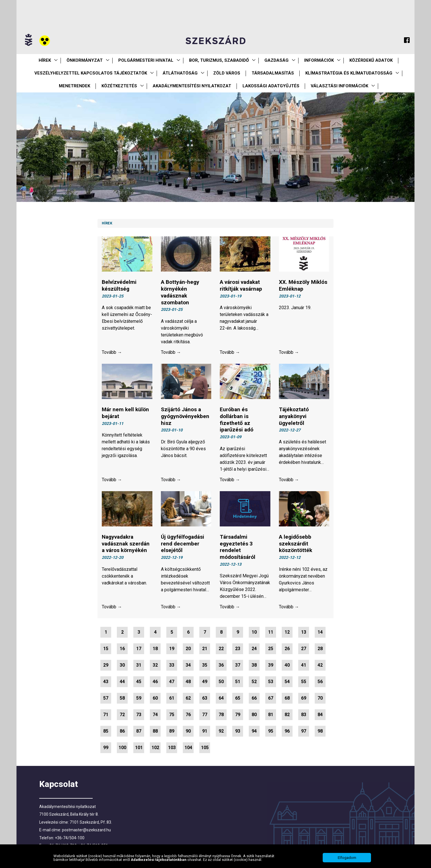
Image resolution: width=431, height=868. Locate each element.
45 (139, 682)
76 (188, 715)
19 (172, 649)
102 (155, 748)
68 (287, 698)
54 (287, 682)
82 (287, 715)
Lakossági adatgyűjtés (271, 86)
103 (172, 748)
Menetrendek (74, 86)
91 (205, 731)
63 (205, 698)
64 (221, 698)
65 (238, 698)
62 (188, 698)
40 (287, 665)
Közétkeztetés (119, 86)
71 (106, 715)
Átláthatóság (180, 73)
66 (254, 698)
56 (320, 682)
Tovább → (112, 352)
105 (205, 748)
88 (155, 731)
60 (155, 698)
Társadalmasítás (273, 73)
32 (155, 665)
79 (238, 715)
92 (221, 731)
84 (320, 715)
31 (139, 665)
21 (205, 649)
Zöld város (227, 73)
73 (139, 715)
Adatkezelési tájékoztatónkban (159, 860)
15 (106, 649)
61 (172, 698)
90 (188, 731)
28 (320, 649)
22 (221, 649)
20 (188, 649)
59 (139, 698)
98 (320, 731)
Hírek (45, 60)
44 (122, 682)
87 (139, 731)
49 (205, 682)
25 (271, 649)
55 (304, 682)
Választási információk (339, 86)
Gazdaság (276, 60)
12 (287, 632)
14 (320, 632)
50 (221, 682)
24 (254, 649)
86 (122, 731)
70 (320, 698)
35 (205, 665)
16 (122, 649)
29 (106, 665)
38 (254, 665)
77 (205, 715)
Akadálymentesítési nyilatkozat (192, 86)
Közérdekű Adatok (371, 60)
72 (122, 715)
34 (188, 665)
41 (304, 665)
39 (271, 665)
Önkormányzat (85, 60)
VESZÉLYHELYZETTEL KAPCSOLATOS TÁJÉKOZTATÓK (91, 73)
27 (304, 649)
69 (304, 698)
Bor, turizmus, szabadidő (219, 60)
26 (287, 649)
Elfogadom (347, 858)
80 (254, 715)
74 (155, 715)
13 (304, 632)
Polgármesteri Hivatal (146, 60)
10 (254, 632)
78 (221, 715)
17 (139, 649)
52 (254, 682)
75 (172, 715)
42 (320, 665)
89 (172, 731)
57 (106, 698)
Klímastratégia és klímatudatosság (349, 73)
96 (287, 731)
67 (271, 698)
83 (304, 715)
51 (238, 682)
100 (122, 748)
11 (271, 632)
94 (254, 731)
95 (271, 731)
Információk (319, 60)
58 (122, 698)
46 (155, 682)
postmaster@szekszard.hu (86, 830)
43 (106, 682)
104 (188, 748)
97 (304, 731)
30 (122, 665)
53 (271, 682)
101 (139, 748)
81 (271, 715)
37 (238, 665)
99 (106, 748)
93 (238, 731)
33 (172, 665)
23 (238, 649)
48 (188, 682)
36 (221, 665)
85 (106, 731)
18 (155, 649)
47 (172, 682)
